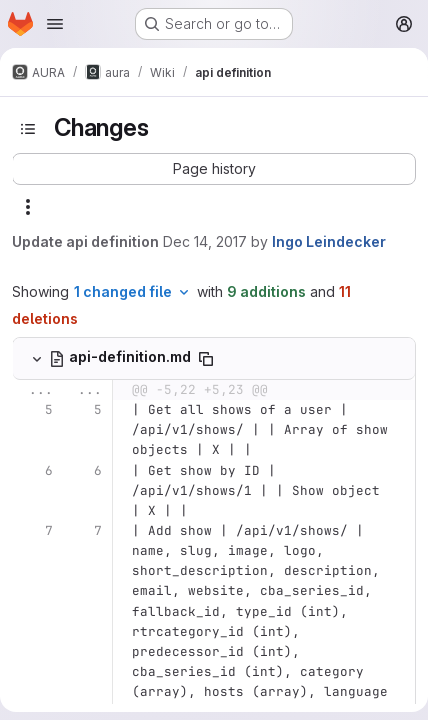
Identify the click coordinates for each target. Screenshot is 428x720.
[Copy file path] (206, 359)
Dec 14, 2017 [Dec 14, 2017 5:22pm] (205, 241)
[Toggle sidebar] (28, 129)
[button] (214, 169)
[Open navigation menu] (55, 24)
